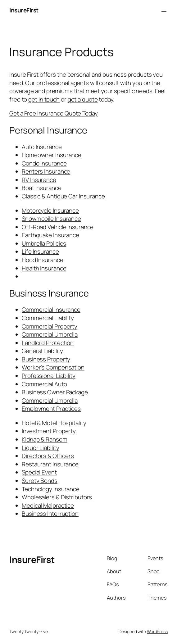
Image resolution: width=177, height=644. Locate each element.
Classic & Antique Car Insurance (63, 196)
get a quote (83, 99)
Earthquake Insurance (50, 235)
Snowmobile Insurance (51, 219)
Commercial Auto (44, 384)
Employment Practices (51, 409)
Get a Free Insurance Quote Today (54, 113)
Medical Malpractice (48, 506)
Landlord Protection (48, 343)
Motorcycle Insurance (50, 211)
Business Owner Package (55, 392)
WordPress (157, 631)
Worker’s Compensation (53, 367)
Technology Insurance (51, 489)
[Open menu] (164, 10)
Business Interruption (50, 514)
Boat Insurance (42, 188)
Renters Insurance (46, 171)
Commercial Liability (48, 318)
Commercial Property (50, 326)
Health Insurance (44, 268)
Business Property (46, 359)
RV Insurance (39, 180)
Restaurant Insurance (50, 464)
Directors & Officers (48, 456)
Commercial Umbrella (50, 334)
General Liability (42, 351)
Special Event (39, 472)
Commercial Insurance (51, 310)
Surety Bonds (40, 481)
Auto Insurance (42, 147)
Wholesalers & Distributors (57, 497)
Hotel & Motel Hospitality (54, 423)
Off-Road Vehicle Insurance (58, 227)
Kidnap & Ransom (45, 439)
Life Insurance (40, 252)
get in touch (44, 99)
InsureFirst (24, 10)
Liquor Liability (40, 448)
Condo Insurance (44, 163)
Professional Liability (49, 376)
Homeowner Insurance (52, 155)
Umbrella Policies (44, 243)
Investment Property (49, 431)
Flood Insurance (43, 260)
